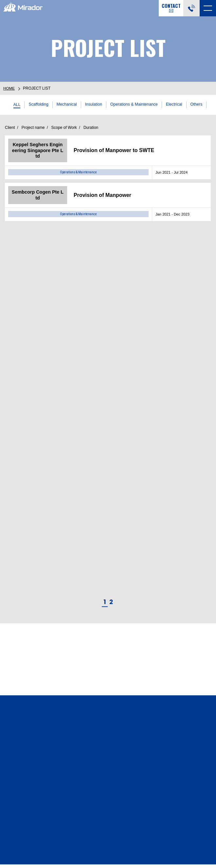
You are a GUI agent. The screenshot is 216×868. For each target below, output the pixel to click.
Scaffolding (36, 104)
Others (199, 104)
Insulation (93, 104)
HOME (9, 88)
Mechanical (65, 104)
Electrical (176, 104)
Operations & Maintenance (135, 104)
